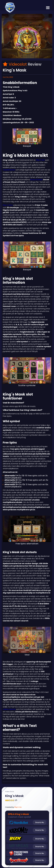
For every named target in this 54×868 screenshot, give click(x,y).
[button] (48, 8)
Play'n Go (18, 807)
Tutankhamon (9, 170)
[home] (9, 8)
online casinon (9, 709)
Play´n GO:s (8, 205)
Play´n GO (40, 160)
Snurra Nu (40, 822)
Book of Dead (36, 180)
